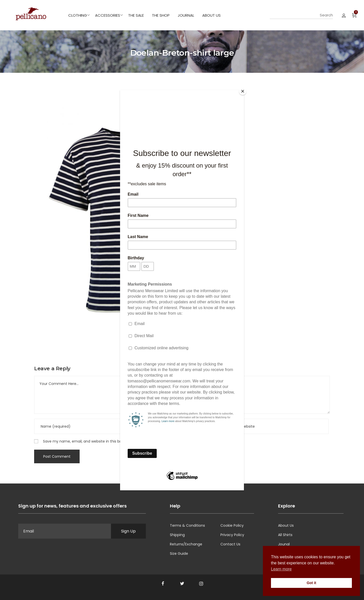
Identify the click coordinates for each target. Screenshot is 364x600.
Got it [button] (311, 583)
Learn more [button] (281, 569)
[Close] (243, 91)
